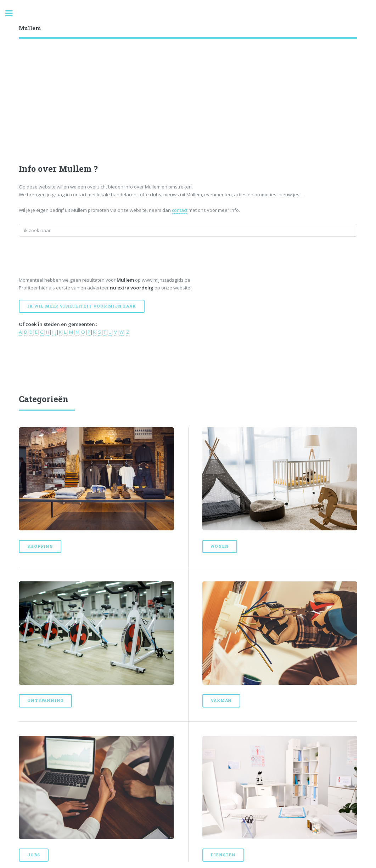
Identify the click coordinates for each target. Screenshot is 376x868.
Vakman (221, 700)
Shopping (40, 546)
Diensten (223, 855)
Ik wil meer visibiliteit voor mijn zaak (82, 306)
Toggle (13, 13)
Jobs (33, 855)
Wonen (220, 546)
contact (180, 210)
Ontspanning (45, 700)
